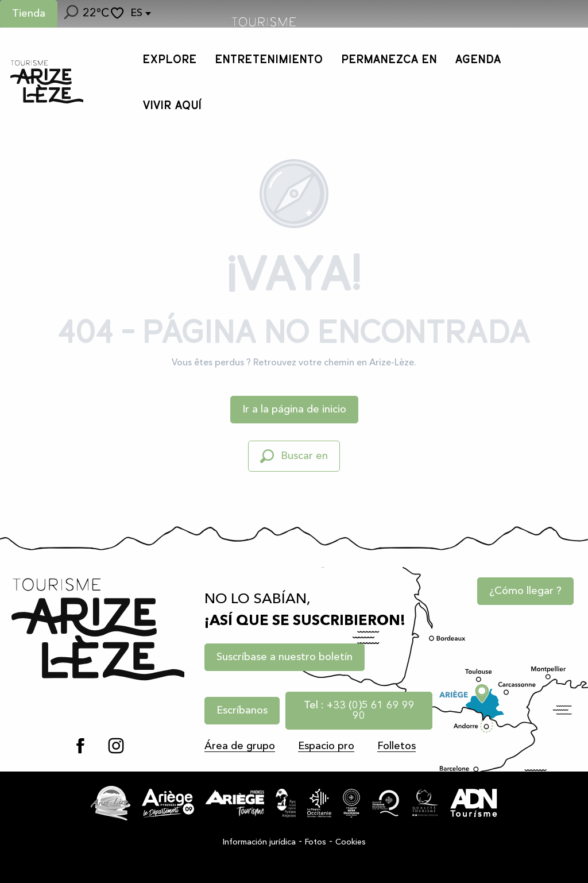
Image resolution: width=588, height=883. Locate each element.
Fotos (316, 842)
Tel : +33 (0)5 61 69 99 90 (359, 711)
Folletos (396, 746)
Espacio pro (326, 746)
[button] (70, 14)
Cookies (351, 842)
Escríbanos (242, 711)
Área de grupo (240, 746)
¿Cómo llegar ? (525, 591)
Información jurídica (259, 842)
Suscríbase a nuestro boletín (285, 657)
